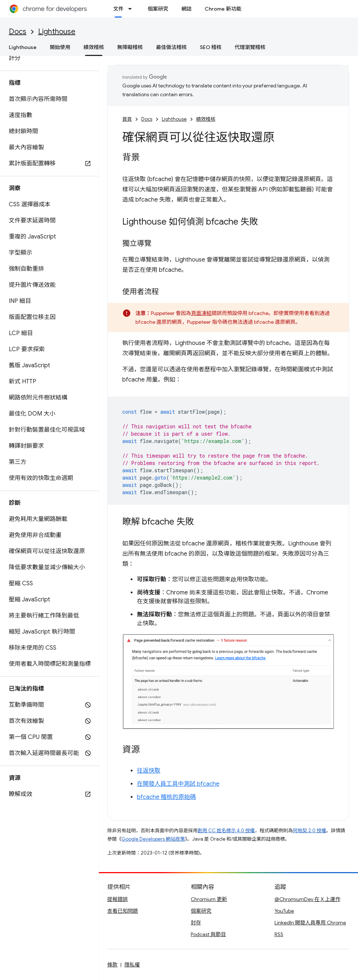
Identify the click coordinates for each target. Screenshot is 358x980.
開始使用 (60, 47)
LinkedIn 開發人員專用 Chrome (310, 923)
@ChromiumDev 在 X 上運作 (307, 899)
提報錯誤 (118, 899)
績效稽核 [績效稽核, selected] (94, 47)
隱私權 (132, 965)
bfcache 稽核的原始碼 (166, 797)
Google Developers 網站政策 (153, 839)
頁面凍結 (201, 313)
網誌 (186, 9)
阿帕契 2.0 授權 (309, 831)
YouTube (284, 911)
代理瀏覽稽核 (250, 47)
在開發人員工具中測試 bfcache (178, 784)
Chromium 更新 (209, 899)
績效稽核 (206, 119)
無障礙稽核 (130, 47)
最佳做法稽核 (171, 47)
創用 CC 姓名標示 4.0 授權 (226, 831)
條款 (112, 965)
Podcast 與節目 (208, 934)
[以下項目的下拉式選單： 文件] (132, 9)
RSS (279, 934)
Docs (18, 32)
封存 (196, 923)
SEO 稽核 (211, 47)
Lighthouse (57, 32)
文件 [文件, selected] (118, 9)
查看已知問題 (123, 911)
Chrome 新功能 (223, 9)
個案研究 (158, 9)
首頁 (127, 119)
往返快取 (149, 771)
